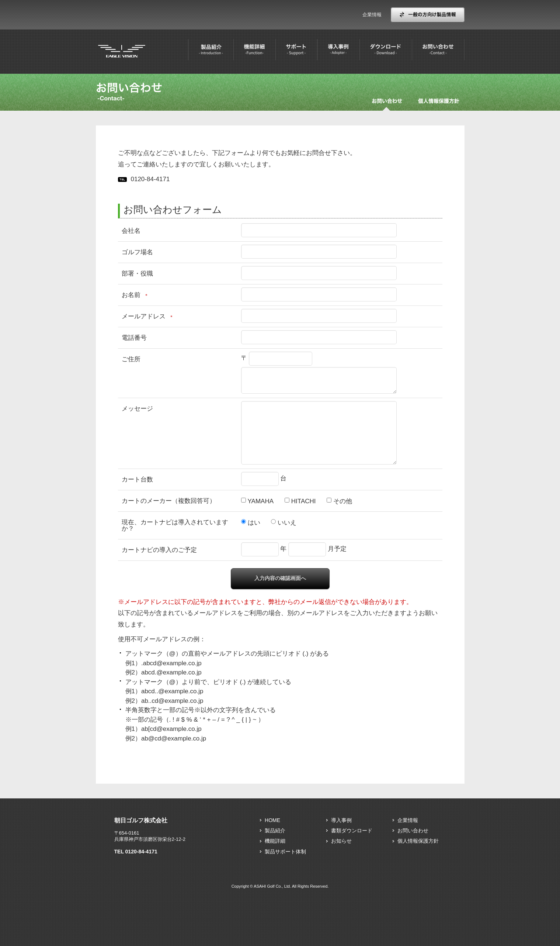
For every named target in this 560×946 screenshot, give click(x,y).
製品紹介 (275, 831)
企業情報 (372, 15)
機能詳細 (275, 841)
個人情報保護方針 (418, 841)
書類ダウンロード (352, 831)
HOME (272, 820)
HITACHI (304, 501)
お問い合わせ (413, 831)
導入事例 (341, 820)
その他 (343, 501)
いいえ (287, 523)
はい (254, 523)
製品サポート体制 (285, 852)
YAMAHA (261, 501)
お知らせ (341, 841)
